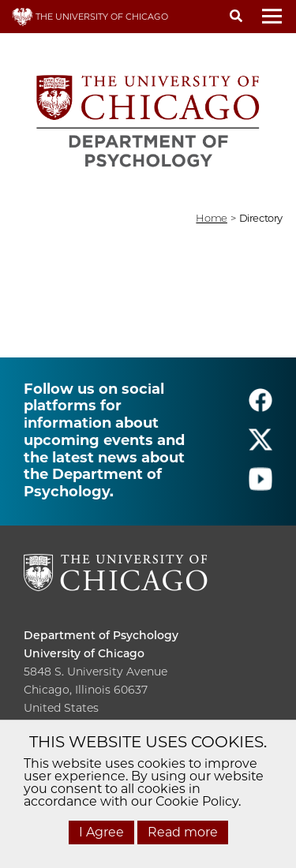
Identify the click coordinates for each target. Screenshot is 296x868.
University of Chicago (84, 653)
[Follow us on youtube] (260, 486)
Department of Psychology (101, 635)
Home (211, 218)
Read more (183, 832)
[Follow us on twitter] (260, 446)
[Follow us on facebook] (260, 407)
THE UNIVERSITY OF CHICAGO (90, 17)
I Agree (101, 832)
